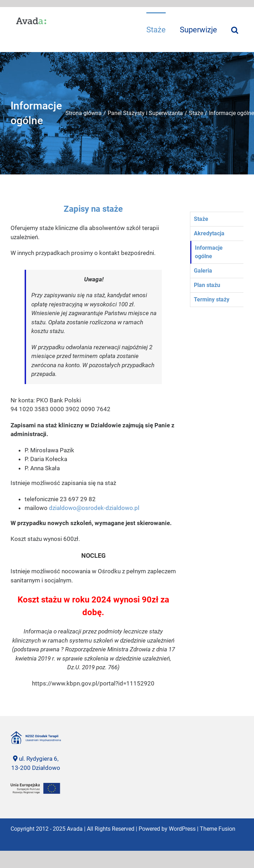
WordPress (182, 829)
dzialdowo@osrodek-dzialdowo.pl (94, 508)
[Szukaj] (235, 29)
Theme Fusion (218, 829)
